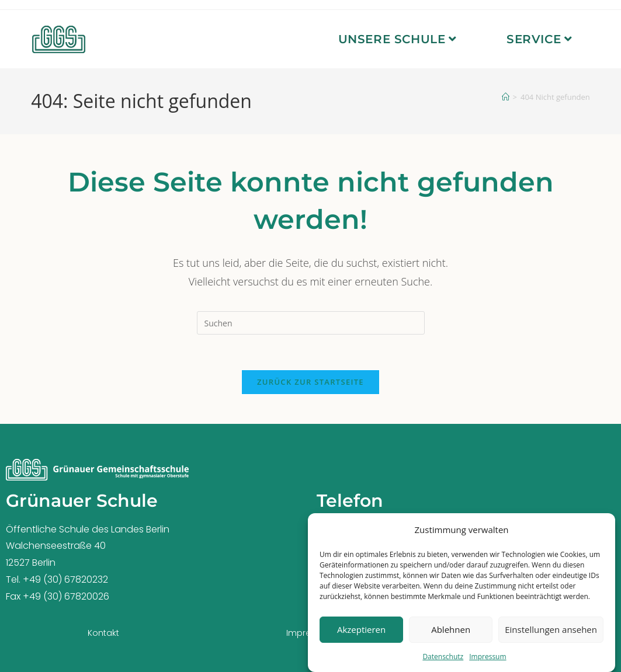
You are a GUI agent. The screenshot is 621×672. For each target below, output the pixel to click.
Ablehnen (451, 632)
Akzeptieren (361, 632)
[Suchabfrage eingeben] (311, 323)
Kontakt (103, 633)
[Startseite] (506, 97)
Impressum (488, 659)
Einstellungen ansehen (551, 632)
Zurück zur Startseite (310, 382)
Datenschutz (443, 659)
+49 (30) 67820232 (65, 579)
